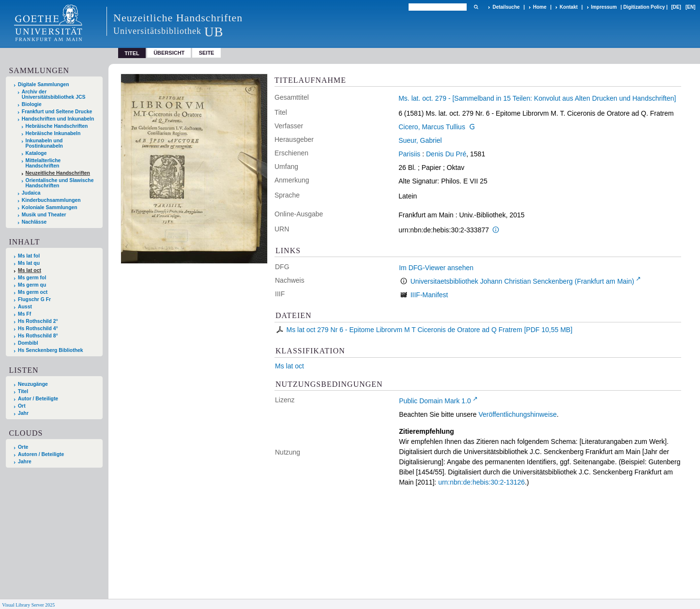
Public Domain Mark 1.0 (435, 401)
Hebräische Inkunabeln (53, 133)
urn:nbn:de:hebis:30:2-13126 (481, 482)
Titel (23, 391)
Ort (22, 406)
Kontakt (569, 7)
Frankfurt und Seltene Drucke (57, 112)
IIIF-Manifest (429, 295)
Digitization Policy (644, 7)
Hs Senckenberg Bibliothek (51, 350)
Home (540, 7)
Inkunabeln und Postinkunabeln (44, 143)
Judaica (31, 193)
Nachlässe (34, 222)
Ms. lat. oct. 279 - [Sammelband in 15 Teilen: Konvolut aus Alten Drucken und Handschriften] (537, 98)
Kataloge (36, 153)
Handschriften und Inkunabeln (58, 119)
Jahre (25, 462)
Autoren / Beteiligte (41, 454)
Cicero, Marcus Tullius (432, 127)
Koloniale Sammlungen (50, 207)
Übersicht (169, 53)
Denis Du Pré (446, 154)
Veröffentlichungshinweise (517, 414)
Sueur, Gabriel (420, 140)
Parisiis (409, 154)
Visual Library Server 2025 (28, 605)
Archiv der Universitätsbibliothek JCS (54, 94)
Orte (23, 447)
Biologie (32, 104)
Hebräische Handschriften (57, 126)
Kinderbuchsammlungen (51, 200)
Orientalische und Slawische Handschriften (60, 183)
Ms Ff (24, 314)
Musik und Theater (44, 215)
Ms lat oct (289, 366)
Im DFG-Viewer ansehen (436, 268)
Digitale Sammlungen (44, 84)
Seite (207, 53)
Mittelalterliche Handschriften (43, 163)
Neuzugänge (33, 384)
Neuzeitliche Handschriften (58, 173)
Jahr (23, 413)
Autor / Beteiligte (38, 399)
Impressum (604, 7)
